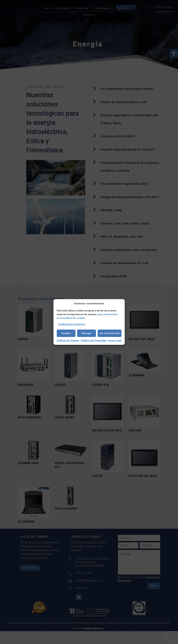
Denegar (87, 333)
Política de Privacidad (94, 340)
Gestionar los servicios (72, 324)
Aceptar (66, 333)
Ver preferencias (110, 333)
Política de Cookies (68, 340)
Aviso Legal (115, 340)
